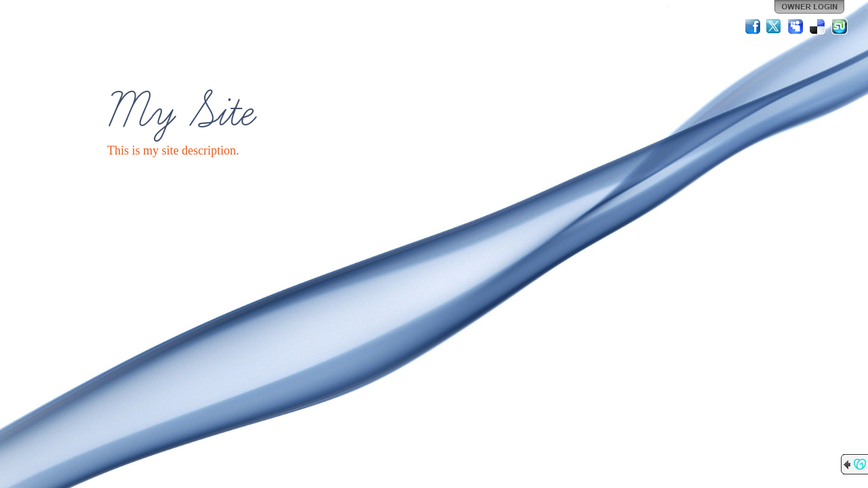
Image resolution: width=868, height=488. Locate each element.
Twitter (774, 26)
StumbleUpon (840, 26)
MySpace (796, 26)
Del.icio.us (818, 26)
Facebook (753, 26)
